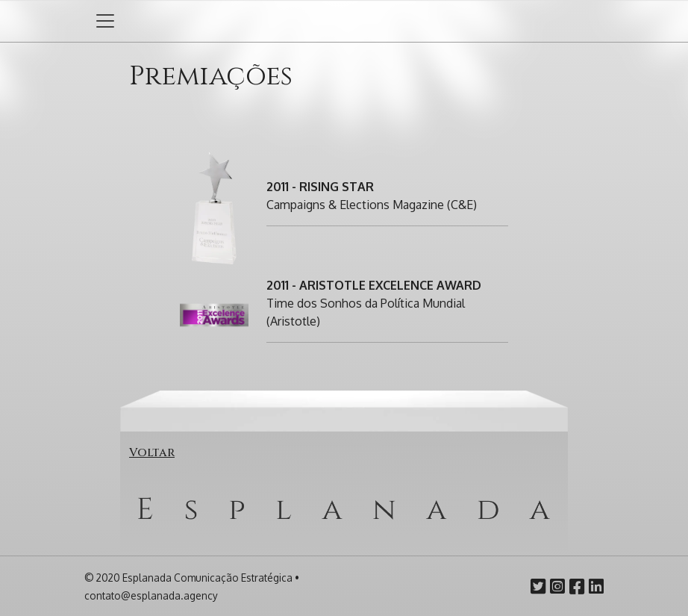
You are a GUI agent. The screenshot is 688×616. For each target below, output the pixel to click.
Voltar (152, 452)
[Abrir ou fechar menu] (105, 21)
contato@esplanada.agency (151, 595)
